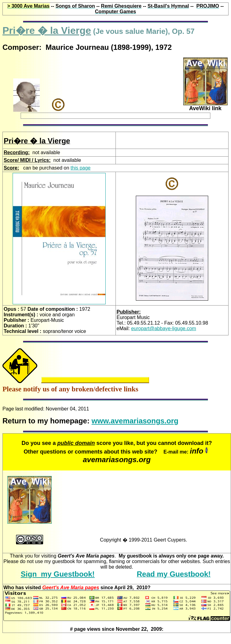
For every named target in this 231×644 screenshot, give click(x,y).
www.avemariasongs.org (135, 421)
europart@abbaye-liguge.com (164, 328)
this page (81, 168)
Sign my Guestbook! (58, 574)
